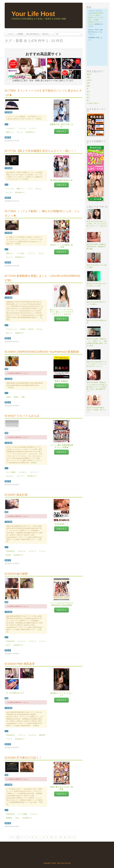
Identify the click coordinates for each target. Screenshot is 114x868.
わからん (39, 189)
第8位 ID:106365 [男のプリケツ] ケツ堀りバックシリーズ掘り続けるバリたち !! (97, 364)
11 (56, 837)
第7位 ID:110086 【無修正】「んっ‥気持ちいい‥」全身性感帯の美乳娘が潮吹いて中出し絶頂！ (97, 342)
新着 (23, 397)
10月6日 (23, 329)
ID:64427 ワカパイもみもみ (22, 416)
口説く (17, 818)
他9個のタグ (19, 333)
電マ (88, 100)
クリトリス (22, 128)
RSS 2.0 (45, 34)
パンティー (33, 128)
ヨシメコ (20, 132)
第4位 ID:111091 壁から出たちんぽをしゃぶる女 (97, 285)
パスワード (32, 551)
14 (69, 837)
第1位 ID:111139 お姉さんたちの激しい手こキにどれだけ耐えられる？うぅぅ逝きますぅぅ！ (97, 225)
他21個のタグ (31, 132)
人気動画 (20, 34)
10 (51, 837)
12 (60, 837)
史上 (88, 95)
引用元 (39, 119)
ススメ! (30, 189)
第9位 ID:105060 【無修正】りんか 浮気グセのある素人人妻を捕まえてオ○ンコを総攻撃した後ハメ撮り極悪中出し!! (97, 387)
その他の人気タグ (93, 103)
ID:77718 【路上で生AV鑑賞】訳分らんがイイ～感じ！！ (41, 151)
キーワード (34, 472)
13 (65, 837)
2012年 (31, 329)
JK (88, 89)
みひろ (8, 645)
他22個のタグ (20, 257)
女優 (88, 77)
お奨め (89, 80)
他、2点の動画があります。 (16, 693)
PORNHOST (10, 551)
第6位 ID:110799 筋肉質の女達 (97, 322)
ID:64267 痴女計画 (16, 495)
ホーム (11, 34)
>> (74, 837)
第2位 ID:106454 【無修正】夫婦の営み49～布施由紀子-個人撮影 (97, 247)
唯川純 (8, 555)
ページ (12, 837)
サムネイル (22, 551)
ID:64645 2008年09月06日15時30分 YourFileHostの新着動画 (42, 352)
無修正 (16, 397)
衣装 (88, 83)
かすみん (40, 329)
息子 (88, 97)
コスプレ (41, 253)
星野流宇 (42, 735)
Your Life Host (33, 14)
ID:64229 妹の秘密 (16, 574)
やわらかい (10, 476)
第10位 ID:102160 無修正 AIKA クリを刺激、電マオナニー (96, 410)
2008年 (9, 397)
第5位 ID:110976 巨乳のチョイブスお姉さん (97, 303)
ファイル (42, 551)
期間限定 (9, 818)
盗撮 (88, 86)
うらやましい (11, 128)
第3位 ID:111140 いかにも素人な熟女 (97, 266)
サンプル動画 (11, 472)
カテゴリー (21, 476)
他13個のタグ (18, 555)
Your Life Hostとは (33, 34)
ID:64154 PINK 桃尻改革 (20, 664)
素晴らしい (10, 132)
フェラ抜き (21, 253)
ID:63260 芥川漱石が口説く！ (23, 758)
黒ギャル (9, 333)
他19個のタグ (32, 476)
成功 (88, 92)
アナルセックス (11, 329)
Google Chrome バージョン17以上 (95, 22)
